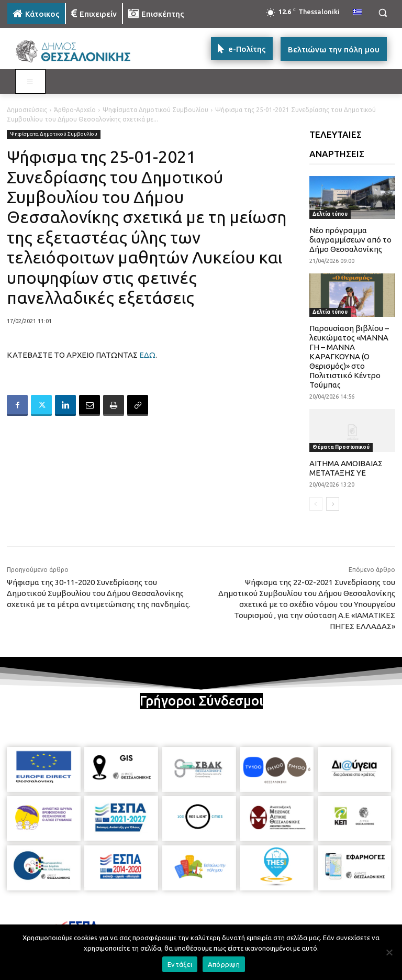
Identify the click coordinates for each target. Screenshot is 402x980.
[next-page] (333, 504)
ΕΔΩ (147, 355)
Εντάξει (180, 964)
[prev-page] (316, 504)
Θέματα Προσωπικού (341, 447)
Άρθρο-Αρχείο (75, 110)
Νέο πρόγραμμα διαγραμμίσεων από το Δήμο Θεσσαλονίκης (350, 240)
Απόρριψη (224, 964)
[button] (382, 13)
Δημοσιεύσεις (27, 110)
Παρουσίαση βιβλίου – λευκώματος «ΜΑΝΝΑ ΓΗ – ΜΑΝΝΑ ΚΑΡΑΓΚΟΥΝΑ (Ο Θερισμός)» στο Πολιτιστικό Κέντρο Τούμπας (349, 356)
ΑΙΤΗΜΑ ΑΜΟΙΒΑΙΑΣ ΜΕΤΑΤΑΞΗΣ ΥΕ (346, 468)
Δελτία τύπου (330, 214)
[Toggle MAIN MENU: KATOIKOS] (30, 82)
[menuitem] (358, 13)
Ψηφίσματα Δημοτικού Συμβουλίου (155, 110)
